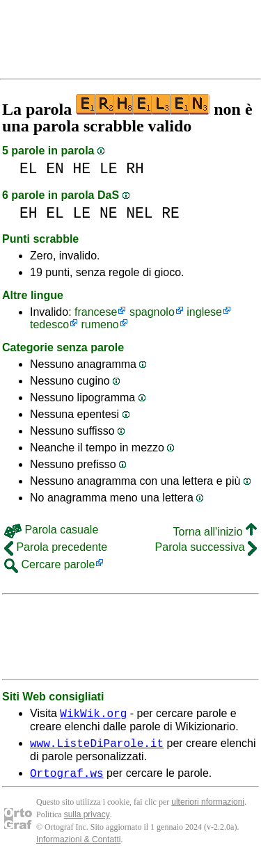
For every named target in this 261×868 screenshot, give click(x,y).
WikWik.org (93, 715)
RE (171, 213)
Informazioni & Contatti (78, 846)
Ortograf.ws (67, 779)
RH (135, 169)
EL (29, 169)
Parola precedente (56, 547)
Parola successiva (206, 547)
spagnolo (152, 312)
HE (82, 169)
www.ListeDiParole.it (97, 747)
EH (29, 213)
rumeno (100, 324)
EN (55, 169)
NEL (139, 213)
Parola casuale (51, 530)
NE (109, 213)
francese (96, 312)
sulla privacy (87, 821)
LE (109, 169)
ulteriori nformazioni (208, 808)
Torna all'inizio (215, 532)
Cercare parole (49, 564)
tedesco (49, 324)
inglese (204, 312)
